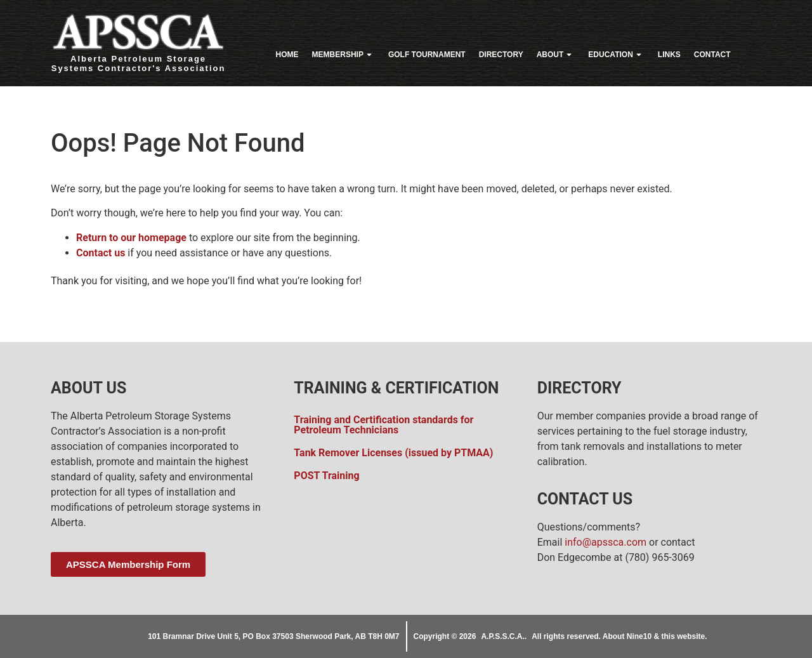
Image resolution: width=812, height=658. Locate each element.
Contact (712, 55)
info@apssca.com (606, 542)
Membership (344, 55)
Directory (501, 55)
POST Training (326, 476)
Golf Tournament (427, 55)
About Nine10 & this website (654, 636)
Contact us (101, 253)
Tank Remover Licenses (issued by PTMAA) (393, 453)
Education (616, 55)
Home (287, 55)
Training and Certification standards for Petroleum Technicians (383, 425)
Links (669, 55)
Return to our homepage (131, 238)
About (556, 55)
